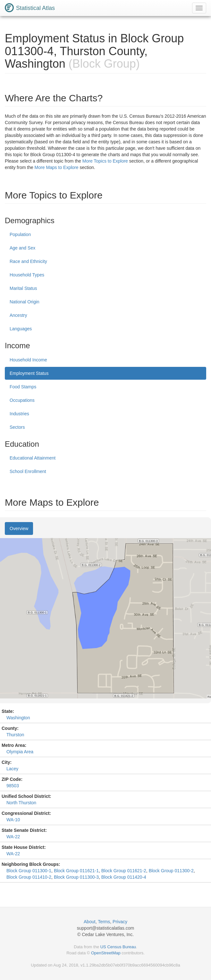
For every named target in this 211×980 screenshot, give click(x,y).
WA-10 (13, 820)
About (90, 922)
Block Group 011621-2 (124, 871)
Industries (19, 414)
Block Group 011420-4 (124, 877)
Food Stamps (23, 387)
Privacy (120, 922)
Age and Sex (22, 248)
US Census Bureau (118, 947)
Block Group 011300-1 (29, 871)
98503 (13, 786)
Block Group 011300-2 (171, 871)
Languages (21, 329)
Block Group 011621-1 (76, 871)
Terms (104, 922)
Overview (19, 528)
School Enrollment (28, 471)
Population (20, 234)
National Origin (25, 302)
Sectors (17, 427)
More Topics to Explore (105, 161)
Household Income (28, 360)
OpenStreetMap (106, 953)
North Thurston (21, 803)
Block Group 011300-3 (76, 877)
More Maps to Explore (57, 167)
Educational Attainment (33, 458)
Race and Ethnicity (28, 261)
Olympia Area (20, 752)
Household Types (27, 275)
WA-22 (13, 837)
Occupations (22, 400)
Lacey (12, 769)
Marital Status (23, 288)
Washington (18, 718)
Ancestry (18, 315)
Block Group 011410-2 (29, 877)
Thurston (15, 735)
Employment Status (29, 373)
